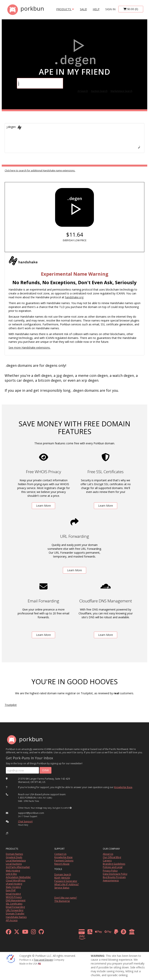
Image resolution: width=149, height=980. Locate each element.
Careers (107, 861)
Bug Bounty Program (114, 877)
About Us (108, 854)
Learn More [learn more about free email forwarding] (43, 635)
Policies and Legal (113, 867)
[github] (41, 933)
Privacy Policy (110, 871)
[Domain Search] (40, 83)
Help (96, 9)
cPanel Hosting (14, 884)
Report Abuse (62, 864)
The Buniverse (62, 901)
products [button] (65, 9)
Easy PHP (11, 890)
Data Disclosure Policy (115, 874)
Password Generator (66, 881)
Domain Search (63, 874)
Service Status (62, 888)
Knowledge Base (123, 787)
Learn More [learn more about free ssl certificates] (106, 506)
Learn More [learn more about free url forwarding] (74, 570)
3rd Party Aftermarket (18, 867)
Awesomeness (111, 880)
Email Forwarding (15, 907)
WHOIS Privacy (14, 897)
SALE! (83, 9)
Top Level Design (43, 960)
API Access (12, 920)
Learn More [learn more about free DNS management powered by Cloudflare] (106, 635)
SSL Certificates (14, 904)
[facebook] (9, 933)
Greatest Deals (14, 857)
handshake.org (74, 297)
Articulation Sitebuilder (18, 877)
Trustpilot (11, 705)
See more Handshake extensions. (29, 348)
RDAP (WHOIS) (62, 878)
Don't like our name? (66, 898)
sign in (110, 9)
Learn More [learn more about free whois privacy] (43, 506)
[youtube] (25, 933)
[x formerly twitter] (17, 933)
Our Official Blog (112, 857)
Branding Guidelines (114, 864)
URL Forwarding (15, 910)
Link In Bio (11, 874)
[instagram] (33, 933)
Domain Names (14, 854)
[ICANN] (11, 958)
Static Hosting (13, 887)
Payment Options (64, 861)
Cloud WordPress (16, 880)
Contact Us (60, 854)
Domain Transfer (15, 914)
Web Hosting (13, 871)
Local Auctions (14, 864)
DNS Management (16, 900)
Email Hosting (13, 894)
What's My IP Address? (67, 884)
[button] (71, 808)
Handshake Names (16, 917)
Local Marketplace (16, 861)
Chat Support (25, 821)
